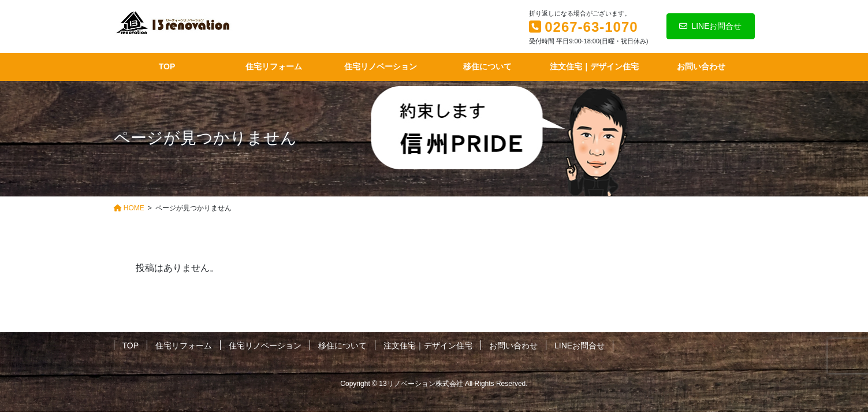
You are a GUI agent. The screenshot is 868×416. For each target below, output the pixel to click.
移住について (342, 346)
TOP (131, 346)
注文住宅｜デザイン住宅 (428, 346)
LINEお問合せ (710, 26)
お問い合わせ (513, 346)
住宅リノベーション (265, 346)
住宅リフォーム (184, 346)
